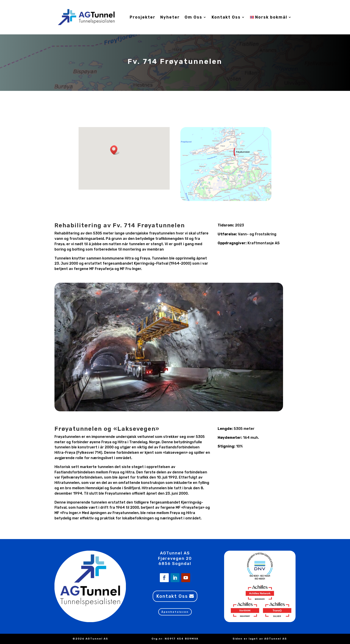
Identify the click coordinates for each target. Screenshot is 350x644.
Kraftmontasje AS (264, 243)
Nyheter (170, 17)
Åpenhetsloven (175, 612)
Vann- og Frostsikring (257, 234)
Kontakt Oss (226, 17)
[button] (115, 150)
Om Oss (193, 17)
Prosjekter (143, 17)
